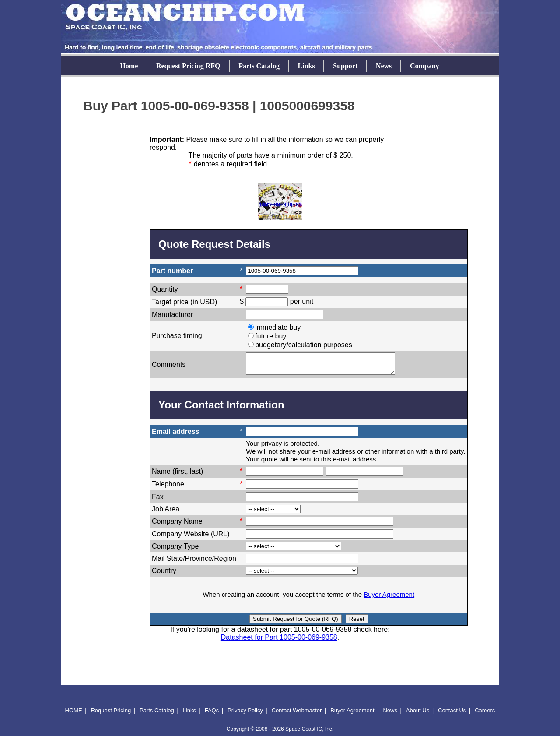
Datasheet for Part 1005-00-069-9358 (279, 641)
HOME (74, 714)
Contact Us (452, 714)
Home (129, 66)
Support (345, 66)
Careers (485, 714)
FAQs (212, 714)
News (384, 66)
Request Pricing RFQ (188, 66)
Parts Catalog (259, 66)
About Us (418, 714)
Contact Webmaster (297, 714)
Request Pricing (111, 714)
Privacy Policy (245, 714)
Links (306, 66)
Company (425, 66)
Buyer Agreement (389, 598)
